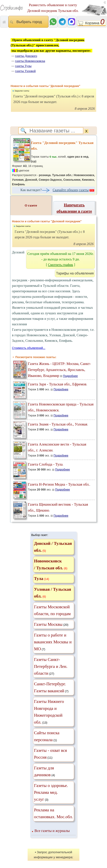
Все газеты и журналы (52, 831)
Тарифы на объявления (75, 273)
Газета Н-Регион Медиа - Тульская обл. (59, 484)
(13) (49, 712)
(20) (51, 624)
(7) (53, 642)
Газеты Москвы (48, 624)
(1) (47, 736)
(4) (45, 771)
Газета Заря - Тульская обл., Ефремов (57, 384)
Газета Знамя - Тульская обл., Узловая (58, 424)
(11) (50, 754)
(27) (51, 666)
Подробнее (70, 376)
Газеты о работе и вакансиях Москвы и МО (53, 642)
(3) (51, 792)
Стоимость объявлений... (29, 348)
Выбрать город (28, 22)
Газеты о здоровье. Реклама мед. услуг (51, 792)
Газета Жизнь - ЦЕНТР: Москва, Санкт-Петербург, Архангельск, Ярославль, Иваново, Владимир (59, 370)
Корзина (92, 23)
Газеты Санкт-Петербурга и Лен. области (51, 666)
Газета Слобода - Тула (45, 464)
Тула (39, 579)
